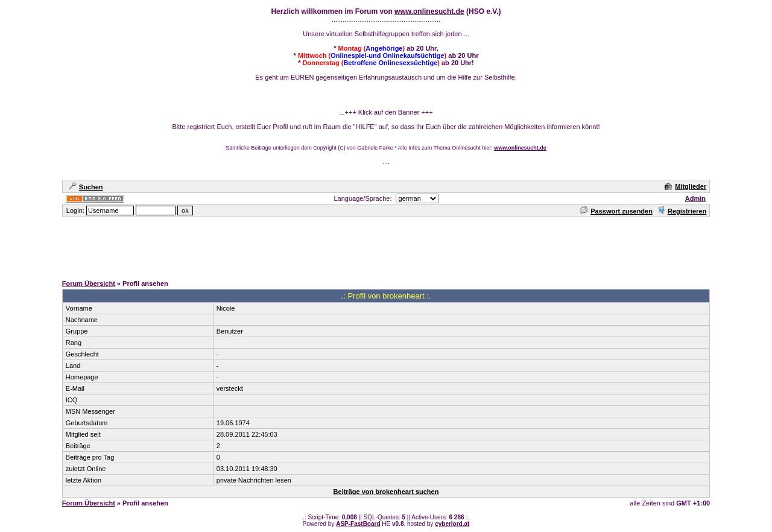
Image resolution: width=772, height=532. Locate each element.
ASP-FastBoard (358, 524)
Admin (695, 198)
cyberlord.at (452, 524)
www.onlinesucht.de (429, 11)
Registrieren (682, 211)
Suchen (86, 187)
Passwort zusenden (616, 211)
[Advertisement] (386, 245)
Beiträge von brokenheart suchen (386, 492)
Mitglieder (685, 186)
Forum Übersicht (89, 283)
